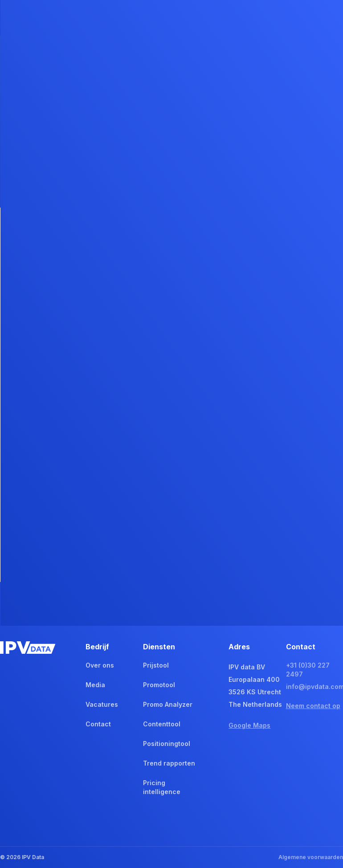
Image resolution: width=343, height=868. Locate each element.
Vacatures (102, 704)
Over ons (100, 665)
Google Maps (249, 725)
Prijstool (156, 665)
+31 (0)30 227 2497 (308, 670)
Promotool (159, 685)
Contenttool (162, 724)
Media (95, 685)
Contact (98, 724)
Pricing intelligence (162, 787)
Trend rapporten (169, 763)
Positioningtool (167, 744)
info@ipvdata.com (314, 687)
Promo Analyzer (168, 704)
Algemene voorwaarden (311, 857)
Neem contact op (313, 706)
